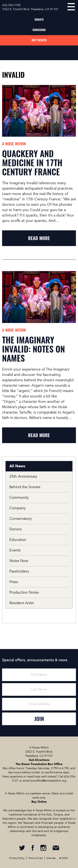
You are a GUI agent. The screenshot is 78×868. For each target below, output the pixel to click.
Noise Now (19, 561)
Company (17, 508)
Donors (15, 529)
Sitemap (51, 858)
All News (17, 466)
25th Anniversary (23, 476)
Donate (39, 20)
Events (15, 550)
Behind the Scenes (25, 487)
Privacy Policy (17, 858)
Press (14, 582)
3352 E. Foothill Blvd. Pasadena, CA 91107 (30, 9)
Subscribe (39, 30)
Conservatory (21, 519)
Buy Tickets (39, 40)
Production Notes (24, 592)
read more (39, 238)
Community (19, 498)
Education (18, 540)
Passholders (19, 571)
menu (71, 7)
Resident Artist (22, 603)
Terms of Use (35, 858)
